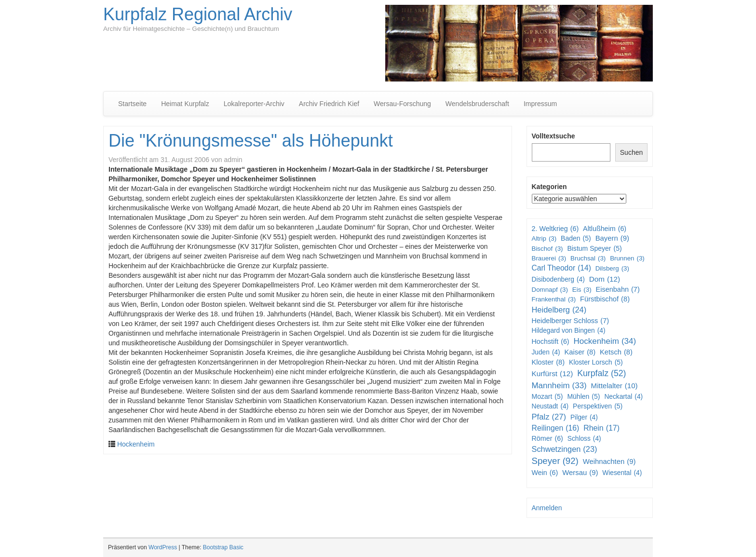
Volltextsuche (553, 136)
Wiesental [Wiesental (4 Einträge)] (622, 473)
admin (233, 160)
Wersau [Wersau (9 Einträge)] (580, 473)
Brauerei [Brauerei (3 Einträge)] (549, 258)
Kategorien (549, 187)
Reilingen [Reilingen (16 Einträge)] (556, 428)
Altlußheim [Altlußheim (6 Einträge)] (605, 229)
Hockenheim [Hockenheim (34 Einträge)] (605, 341)
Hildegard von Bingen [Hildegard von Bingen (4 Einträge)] (569, 331)
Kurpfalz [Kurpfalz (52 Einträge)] (601, 374)
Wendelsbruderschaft (477, 104)
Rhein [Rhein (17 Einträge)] (601, 428)
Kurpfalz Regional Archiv (198, 14)
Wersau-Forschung (402, 104)
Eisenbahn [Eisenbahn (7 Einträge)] (617, 290)
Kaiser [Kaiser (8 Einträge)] (580, 352)
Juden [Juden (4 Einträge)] (546, 353)
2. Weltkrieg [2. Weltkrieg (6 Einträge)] (555, 229)
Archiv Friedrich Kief (329, 104)
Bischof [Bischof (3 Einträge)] (547, 249)
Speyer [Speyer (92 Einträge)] (555, 461)
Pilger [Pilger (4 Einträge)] (584, 418)
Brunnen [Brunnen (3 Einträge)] (627, 258)
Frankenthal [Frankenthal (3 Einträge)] (554, 299)
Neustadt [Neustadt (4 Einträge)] (550, 407)
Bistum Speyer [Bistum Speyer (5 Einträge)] (594, 248)
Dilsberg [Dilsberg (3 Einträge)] (612, 268)
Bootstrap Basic (223, 547)
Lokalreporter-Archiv (254, 104)
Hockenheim (136, 444)
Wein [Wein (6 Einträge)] (545, 473)
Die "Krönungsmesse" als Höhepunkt (251, 141)
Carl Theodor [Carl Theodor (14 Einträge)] (561, 268)
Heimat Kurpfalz (185, 104)
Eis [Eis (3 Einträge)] (582, 290)
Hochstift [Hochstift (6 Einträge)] (551, 341)
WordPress (163, 547)
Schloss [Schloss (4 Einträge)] (584, 439)
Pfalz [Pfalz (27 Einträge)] (549, 417)
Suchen (631, 152)
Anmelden (547, 508)
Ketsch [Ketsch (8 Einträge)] (616, 352)
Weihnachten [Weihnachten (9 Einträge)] (609, 462)
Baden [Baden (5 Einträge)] (576, 238)
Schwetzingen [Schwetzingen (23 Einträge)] (565, 449)
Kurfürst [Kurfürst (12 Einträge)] (553, 374)
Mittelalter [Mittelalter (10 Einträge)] (614, 386)
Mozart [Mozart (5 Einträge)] (547, 396)
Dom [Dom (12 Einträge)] (605, 279)
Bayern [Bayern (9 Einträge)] (612, 238)
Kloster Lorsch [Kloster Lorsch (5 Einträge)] (596, 362)
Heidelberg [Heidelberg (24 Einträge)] (559, 310)
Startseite (132, 104)
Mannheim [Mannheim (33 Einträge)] (559, 386)
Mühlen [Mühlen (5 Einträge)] (583, 396)
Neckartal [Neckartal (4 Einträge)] (623, 397)
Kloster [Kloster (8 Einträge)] (548, 362)
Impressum (540, 104)
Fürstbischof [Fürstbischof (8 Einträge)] (605, 299)
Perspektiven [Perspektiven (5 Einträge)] (598, 406)
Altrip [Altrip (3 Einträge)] (544, 238)
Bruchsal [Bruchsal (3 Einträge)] (588, 258)
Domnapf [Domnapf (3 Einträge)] (550, 290)
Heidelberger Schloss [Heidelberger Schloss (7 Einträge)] (571, 321)
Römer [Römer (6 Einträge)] (547, 438)
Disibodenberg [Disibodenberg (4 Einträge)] (558, 280)
